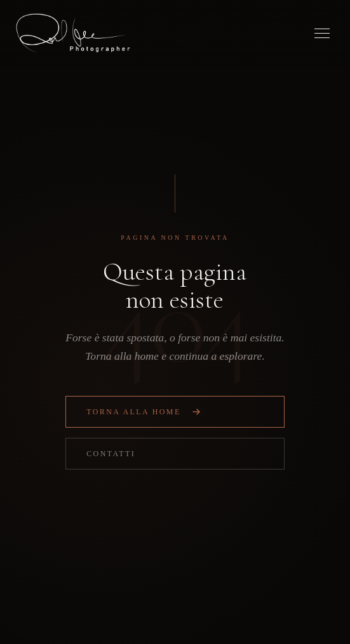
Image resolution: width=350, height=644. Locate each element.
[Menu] (322, 33)
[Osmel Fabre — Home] (73, 33)
